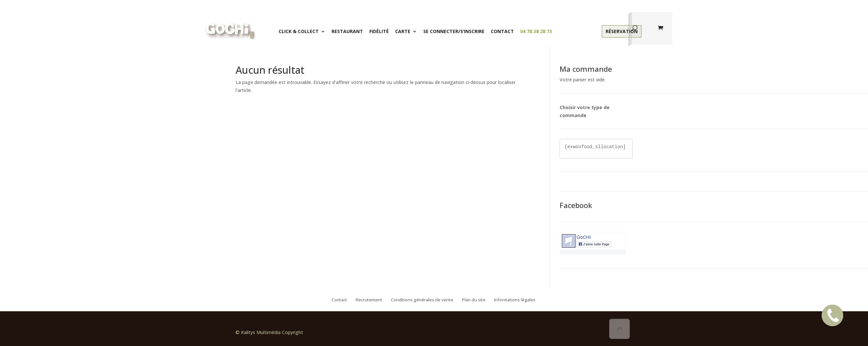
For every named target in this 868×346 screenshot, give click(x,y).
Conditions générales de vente (422, 300)
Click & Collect (299, 31)
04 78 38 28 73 (536, 31)
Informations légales (515, 300)
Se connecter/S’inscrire (454, 31)
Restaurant (347, 31)
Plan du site (474, 300)
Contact (502, 31)
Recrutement (369, 300)
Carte (403, 31)
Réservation (622, 31)
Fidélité (379, 31)
